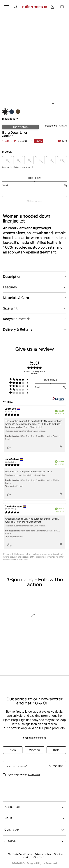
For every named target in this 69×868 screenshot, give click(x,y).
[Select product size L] (40, 160)
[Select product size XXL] (62, 160)
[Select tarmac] (18, 112)
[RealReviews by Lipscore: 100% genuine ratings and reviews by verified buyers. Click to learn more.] (58, 399)
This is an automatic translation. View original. (25, 431)
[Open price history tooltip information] (32, 141)
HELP (34, 818)
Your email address (16, 766)
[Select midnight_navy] (12, 112)
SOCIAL (34, 841)
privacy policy (34, 775)
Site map (39, 857)
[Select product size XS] (7, 160)
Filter (10, 402)
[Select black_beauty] (5, 112)
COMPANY (34, 830)
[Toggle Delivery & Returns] (34, 330)
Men (13, 750)
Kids (56, 750)
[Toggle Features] (34, 287)
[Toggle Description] (34, 277)
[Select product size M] (29, 160)
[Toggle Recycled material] (34, 319)
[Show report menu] (61, 447)
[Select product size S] (18, 160)
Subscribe (56, 766)
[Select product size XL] (51, 160)
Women (34, 750)
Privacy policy (43, 854)
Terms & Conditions (20, 854)
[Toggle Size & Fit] (34, 308)
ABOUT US (34, 807)
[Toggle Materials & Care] (34, 298)
